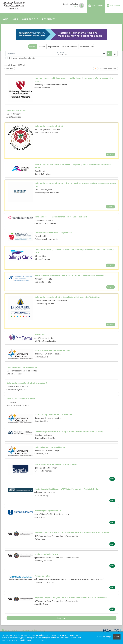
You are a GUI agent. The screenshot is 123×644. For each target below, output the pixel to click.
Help (5, 630)
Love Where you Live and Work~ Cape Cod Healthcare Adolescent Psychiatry (69, 431)
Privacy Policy (39, 630)
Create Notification (108, 68)
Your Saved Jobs (87, 47)
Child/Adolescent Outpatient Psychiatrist (53, 232)
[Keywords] (31, 54)
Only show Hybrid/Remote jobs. (22, 58)
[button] (115, 54)
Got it (117, 637)
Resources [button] (49, 19)
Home (5, 19)
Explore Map (54, 47)
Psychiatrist (40, 334)
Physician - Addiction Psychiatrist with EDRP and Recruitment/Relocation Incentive (72, 532)
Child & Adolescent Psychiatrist (49, 126)
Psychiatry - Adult (42, 576)
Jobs (15, 19)
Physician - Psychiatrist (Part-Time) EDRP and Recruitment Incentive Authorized (70, 598)
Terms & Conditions (20, 630)
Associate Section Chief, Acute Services (52, 350)
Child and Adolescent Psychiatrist (22, 367)
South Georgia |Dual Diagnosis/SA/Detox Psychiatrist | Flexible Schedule (67, 489)
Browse (42, 47)
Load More (61, 618)
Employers (114, 6)
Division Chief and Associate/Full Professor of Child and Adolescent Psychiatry (70, 275)
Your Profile (30, 19)
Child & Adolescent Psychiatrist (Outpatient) (27, 383)
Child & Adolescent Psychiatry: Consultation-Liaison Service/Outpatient (67, 297)
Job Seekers (96, 6)
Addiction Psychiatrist (16, 110)
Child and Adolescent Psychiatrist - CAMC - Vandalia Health (61, 217)
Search (32, 47)
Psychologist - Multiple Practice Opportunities (56, 464)
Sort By (9, 68)
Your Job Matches (69, 47)
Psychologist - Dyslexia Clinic (48, 511)
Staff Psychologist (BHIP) (46, 554)
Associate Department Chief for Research (53, 414)
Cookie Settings (104, 637)
